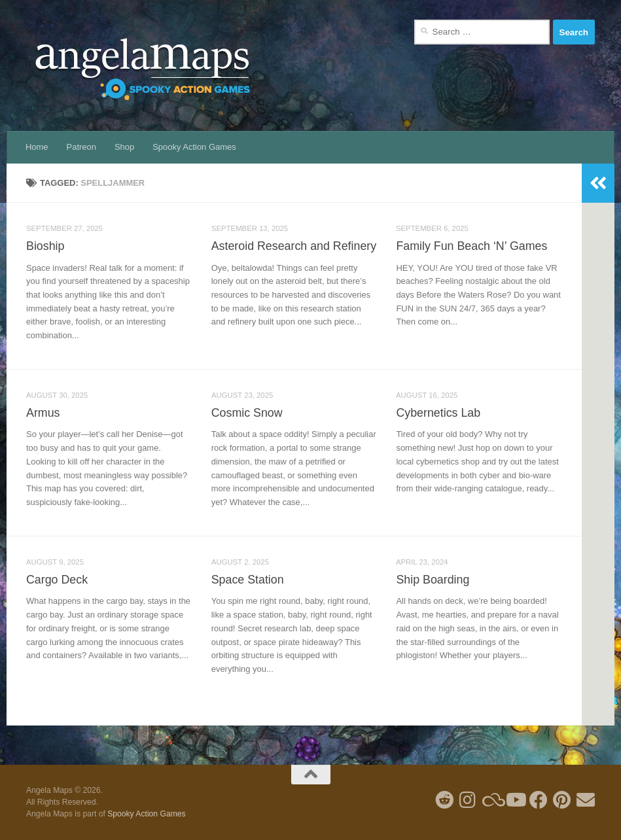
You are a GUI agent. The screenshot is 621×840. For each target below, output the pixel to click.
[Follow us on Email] (586, 800)
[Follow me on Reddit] (444, 800)
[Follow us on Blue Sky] (491, 800)
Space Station (248, 580)
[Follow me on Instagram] (468, 800)
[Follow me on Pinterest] (562, 800)
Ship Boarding (433, 580)
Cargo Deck (57, 580)
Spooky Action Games (194, 147)
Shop (124, 147)
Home (37, 147)
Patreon (81, 147)
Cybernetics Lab (438, 413)
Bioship (45, 246)
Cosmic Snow (247, 413)
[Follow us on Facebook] (539, 800)
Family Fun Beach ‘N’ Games (471, 246)
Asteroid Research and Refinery (294, 246)
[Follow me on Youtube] (515, 800)
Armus (43, 413)
